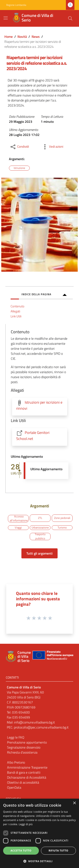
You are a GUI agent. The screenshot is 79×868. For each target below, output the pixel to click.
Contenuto (17, 306)
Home (9, 37)
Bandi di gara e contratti (24, 772)
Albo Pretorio (16, 762)
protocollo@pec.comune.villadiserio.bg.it (42, 727)
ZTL (40, 518)
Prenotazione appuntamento (27, 742)
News (36, 37)
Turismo (62, 527)
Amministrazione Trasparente (27, 767)
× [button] (74, 803)
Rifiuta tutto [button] (59, 851)
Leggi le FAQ (16, 737)
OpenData (14, 787)
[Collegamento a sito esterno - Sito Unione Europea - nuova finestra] (52, 657)
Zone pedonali (62, 518)
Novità (22, 37)
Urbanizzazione (40, 527)
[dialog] (39, 833)
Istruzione (19, 168)
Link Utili (16, 316)
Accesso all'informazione (19, 519)
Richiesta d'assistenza (22, 752)
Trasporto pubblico (40, 537)
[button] (39, 861)
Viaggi (18, 527)
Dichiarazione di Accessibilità (27, 777)
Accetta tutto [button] (21, 851)
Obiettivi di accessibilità (23, 782)
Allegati (15, 311)
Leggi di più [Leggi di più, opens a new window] (26, 824)
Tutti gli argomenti (39, 553)
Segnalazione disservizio (24, 747)
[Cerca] (70, 18)
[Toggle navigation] (6, 18)
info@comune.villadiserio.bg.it (35, 722)
